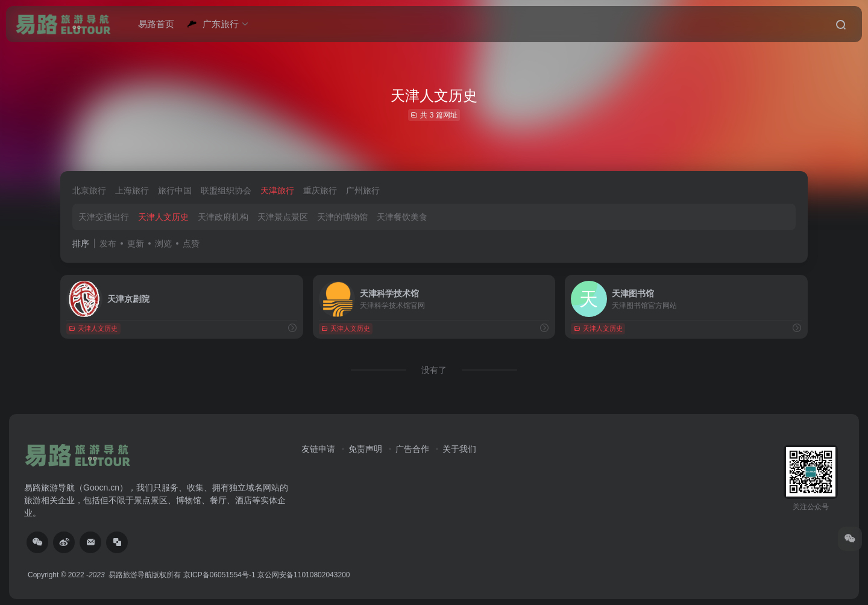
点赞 (191, 243)
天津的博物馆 (342, 217)
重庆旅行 (320, 190)
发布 (108, 243)
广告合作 (412, 449)
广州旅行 (363, 190)
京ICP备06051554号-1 (219, 575)
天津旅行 (277, 190)
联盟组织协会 (226, 190)
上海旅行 (132, 190)
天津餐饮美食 (402, 217)
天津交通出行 (104, 217)
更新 (136, 243)
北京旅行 (89, 190)
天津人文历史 (163, 217)
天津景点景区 (283, 217)
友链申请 (318, 449)
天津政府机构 (223, 217)
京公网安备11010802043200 (303, 575)
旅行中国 (175, 190)
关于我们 (459, 449)
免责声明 (365, 449)
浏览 (163, 243)
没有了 (434, 370)
